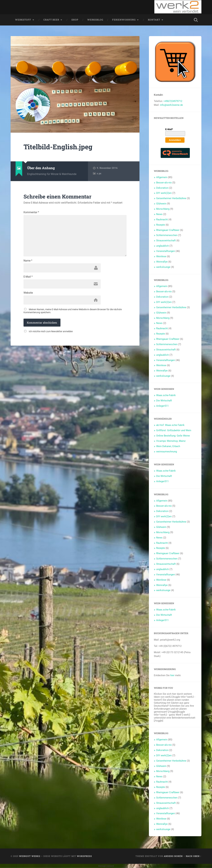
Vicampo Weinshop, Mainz (171, 441)
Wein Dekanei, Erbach (168, 446)
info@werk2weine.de (171, 105)
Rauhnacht (162, 219)
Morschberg (163, 209)
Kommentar (31, 212)
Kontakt (154, 20)
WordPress (84, 856)
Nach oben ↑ (194, 856)
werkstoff (23, 20)
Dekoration (162, 188)
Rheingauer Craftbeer (168, 230)
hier (172, 675)
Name (28, 261)
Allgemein (162, 177)
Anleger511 (162, 406)
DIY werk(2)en (164, 193)
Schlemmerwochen (167, 235)
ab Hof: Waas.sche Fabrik (170, 425)
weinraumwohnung (167, 452)
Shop (75, 20)
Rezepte (161, 225)
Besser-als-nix (164, 183)
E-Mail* (169, 129)
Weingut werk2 (30, 856)
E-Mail (28, 277)
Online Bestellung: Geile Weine (173, 436)
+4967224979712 (173, 101)
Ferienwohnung (124, 20)
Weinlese (161, 256)
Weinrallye (162, 262)
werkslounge (163, 267)
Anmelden (175, 140)
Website (28, 293)
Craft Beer (51, 20)
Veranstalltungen (166, 251)
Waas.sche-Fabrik (166, 395)
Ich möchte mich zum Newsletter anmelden (51, 331)
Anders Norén (173, 856)
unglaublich (162, 246)
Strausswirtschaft (166, 241)
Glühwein (161, 204)
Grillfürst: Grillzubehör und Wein (174, 430)
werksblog (95, 20)
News (159, 214)
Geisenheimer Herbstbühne (171, 198)
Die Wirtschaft (164, 401)
